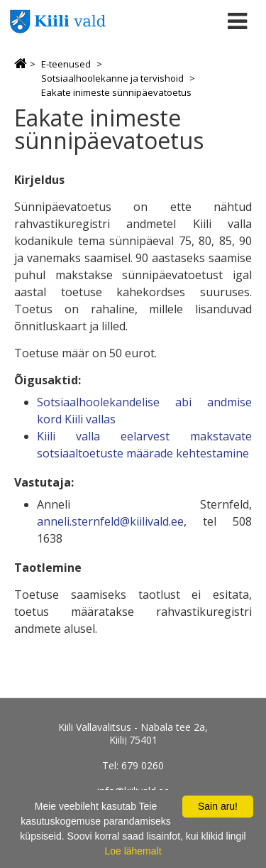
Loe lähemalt (133, 851)
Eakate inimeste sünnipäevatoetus (116, 92)
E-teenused (66, 64)
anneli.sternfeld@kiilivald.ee (110, 521)
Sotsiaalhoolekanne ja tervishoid (112, 78)
